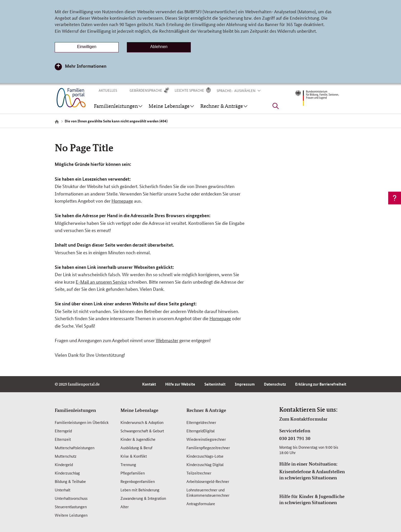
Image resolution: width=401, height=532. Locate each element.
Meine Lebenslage (139, 410)
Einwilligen (87, 47)
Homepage (122, 201)
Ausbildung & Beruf (136, 448)
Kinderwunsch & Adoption (142, 422)
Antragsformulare (201, 504)
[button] (251, 90)
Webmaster (167, 340)
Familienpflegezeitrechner (208, 448)
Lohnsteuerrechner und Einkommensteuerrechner (208, 492)
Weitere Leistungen (71, 515)
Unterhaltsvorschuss (71, 498)
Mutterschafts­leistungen (75, 448)
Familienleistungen (75, 410)
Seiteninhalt (215, 384)
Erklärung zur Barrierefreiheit (321, 384)
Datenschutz (275, 384)
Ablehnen (159, 47)
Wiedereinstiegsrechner (206, 439)
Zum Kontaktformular (303, 419)
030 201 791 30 (295, 438)
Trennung (128, 464)
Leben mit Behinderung (140, 490)
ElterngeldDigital (201, 431)
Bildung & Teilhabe (70, 481)
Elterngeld (63, 431)
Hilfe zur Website (180, 384)
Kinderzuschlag (67, 473)
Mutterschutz (66, 456)
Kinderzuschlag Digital (205, 464)
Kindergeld (64, 464)
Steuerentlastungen (71, 507)
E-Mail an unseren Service (101, 282)
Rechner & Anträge (206, 410)
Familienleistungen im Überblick (82, 422)
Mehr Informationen (86, 66)
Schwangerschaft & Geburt (142, 431)
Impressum (245, 384)
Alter (125, 507)
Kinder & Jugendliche (138, 439)
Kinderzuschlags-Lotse (205, 456)
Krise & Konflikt (134, 456)
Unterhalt (63, 490)
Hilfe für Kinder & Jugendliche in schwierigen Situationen (312, 499)
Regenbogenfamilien (138, 481)
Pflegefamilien (133, 473)
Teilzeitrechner (199, 473)
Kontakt (149, 384)
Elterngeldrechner (201, 422)
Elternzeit (63, 439)
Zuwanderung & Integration (143, 498)
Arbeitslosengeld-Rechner (208, 481)
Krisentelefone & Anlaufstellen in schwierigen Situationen (312, 475)
